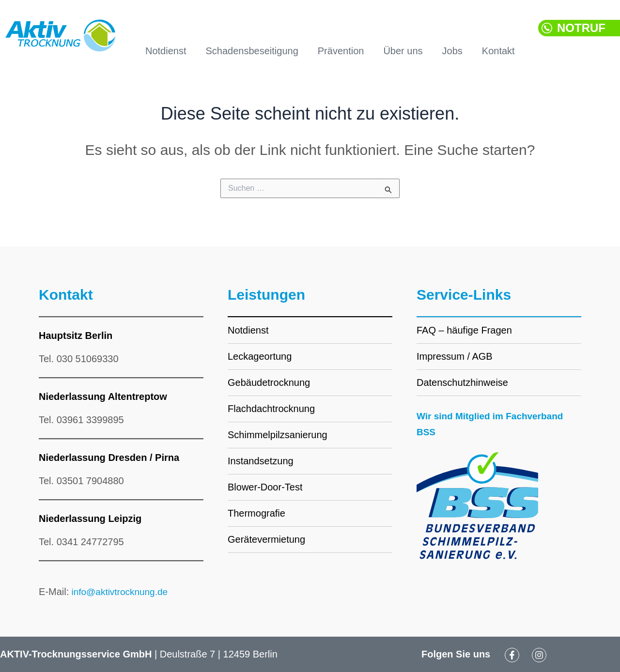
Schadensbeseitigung (252, 51)
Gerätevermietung (266, 539)
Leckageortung (260, 356)
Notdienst (166, 51)
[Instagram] (539, 655)
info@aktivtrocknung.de (121, 592)
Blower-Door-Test (265, 487)
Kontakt (498, 51)
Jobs (452, 51)
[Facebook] (512, 655)
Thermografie (256, 513)
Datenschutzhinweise (462, 382)
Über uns (403, 51)
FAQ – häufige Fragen (464, 330)
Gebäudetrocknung (269, 382)
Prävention (341, 51)
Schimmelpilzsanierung (278, 435)
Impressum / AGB (455, 356)
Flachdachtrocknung (271, 409)
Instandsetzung (261, 461)
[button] (579, 30)
